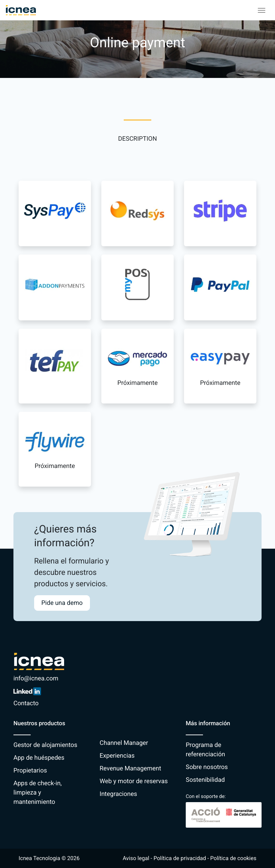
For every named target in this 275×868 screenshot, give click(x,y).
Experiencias (117, 756)
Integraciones (118, 794)
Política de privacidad (180, 858)
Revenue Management (130, 769)
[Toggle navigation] (262, 10)
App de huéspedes (39, 758)
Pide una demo (62, 603)
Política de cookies (233, 858)
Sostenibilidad (205, 780)
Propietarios (30, 771)
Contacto (26, 703)
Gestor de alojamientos (45, 745)
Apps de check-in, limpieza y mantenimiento (38, 793)
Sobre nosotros (207, 767)
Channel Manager (124, 743)
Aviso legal (136, 858)
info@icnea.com (36, 679)
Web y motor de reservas (134, 781)
